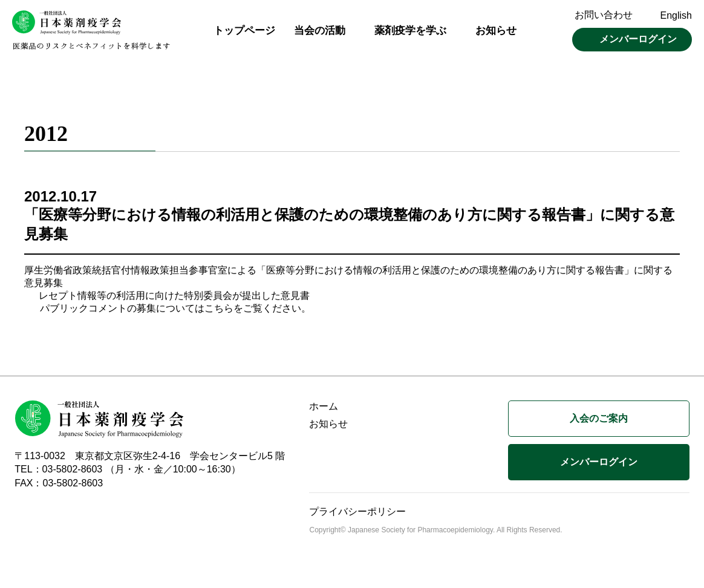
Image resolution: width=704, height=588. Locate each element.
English (676, 15)
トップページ (244, 31)
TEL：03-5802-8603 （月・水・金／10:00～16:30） (128, 475)
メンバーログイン (638, 39)
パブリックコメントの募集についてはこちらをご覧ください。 (175, 314)
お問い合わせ (604, 15)
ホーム (324, 412)
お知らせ (496, 31)
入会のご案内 (599, 424)
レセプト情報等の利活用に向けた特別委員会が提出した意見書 (174, 301)
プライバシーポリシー (357, 517)
